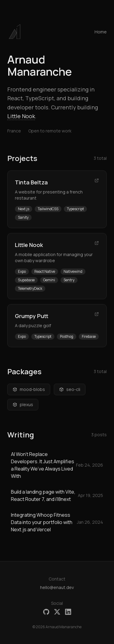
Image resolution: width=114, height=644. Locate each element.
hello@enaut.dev (57, 587)
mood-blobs (29, 389)
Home (101, 32)
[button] (15, 32)
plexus (23, 404)
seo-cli (70, 389)
